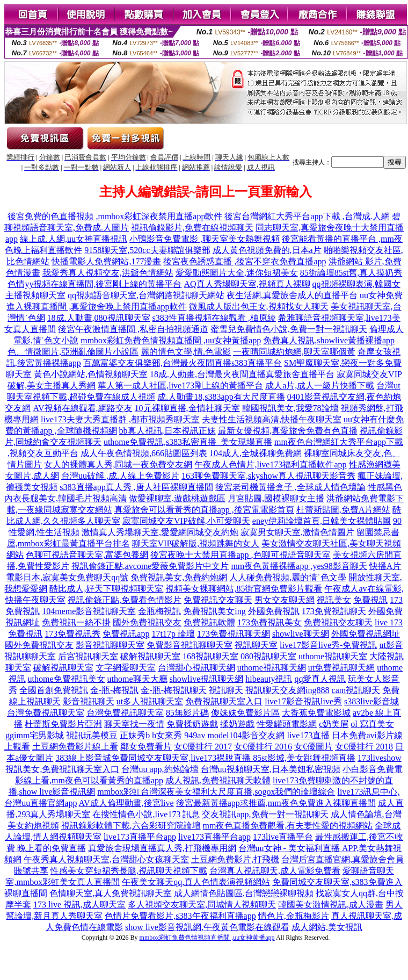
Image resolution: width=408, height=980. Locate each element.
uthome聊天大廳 (137, 679)
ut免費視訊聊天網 (341, 668)
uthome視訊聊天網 (272, 668)
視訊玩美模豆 (92, 735)
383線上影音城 (83, 758)
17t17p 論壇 (173, 634)
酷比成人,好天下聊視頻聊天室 (106, 589)
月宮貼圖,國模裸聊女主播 (276, 498)
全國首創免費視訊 (54, 690)
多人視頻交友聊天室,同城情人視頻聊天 (202, 905)
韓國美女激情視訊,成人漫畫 (331, 905)
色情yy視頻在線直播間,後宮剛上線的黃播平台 (94, 284)
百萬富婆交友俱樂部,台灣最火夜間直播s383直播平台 (183, 363)
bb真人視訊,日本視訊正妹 (167, 431)
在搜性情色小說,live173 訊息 (146, 814)
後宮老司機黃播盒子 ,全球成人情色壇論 (290, 487)
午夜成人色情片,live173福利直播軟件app (270, 464)
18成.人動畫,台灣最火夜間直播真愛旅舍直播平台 (242, 374)
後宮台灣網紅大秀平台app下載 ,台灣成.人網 (307, 216)
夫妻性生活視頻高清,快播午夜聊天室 (272, 419)
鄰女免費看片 (146, 747)
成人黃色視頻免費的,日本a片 (267, 250)
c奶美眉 (334, 724)
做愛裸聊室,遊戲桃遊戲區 (177, 498)
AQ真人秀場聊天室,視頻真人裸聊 (247, 284)
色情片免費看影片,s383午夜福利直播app (180, 916)
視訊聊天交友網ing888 (287, 690)
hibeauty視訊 (269, 679)
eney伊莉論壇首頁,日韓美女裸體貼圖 (322, 521)
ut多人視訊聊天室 (150, 701)
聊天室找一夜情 (134, 724)
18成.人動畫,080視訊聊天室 (99, 318)
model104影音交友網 (246, 735)
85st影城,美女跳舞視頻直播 (304, 758)
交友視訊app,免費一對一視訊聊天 (265, 814)
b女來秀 (167, 735)
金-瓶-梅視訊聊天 (174, 690)
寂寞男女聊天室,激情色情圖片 (297, 532)
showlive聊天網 (301, 634)
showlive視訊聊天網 (207, 679)
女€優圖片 (314, 747)
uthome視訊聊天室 (333, 656)
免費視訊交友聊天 (218, 600)
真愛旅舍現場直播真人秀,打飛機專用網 (162, 848)
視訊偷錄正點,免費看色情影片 (125, 600)
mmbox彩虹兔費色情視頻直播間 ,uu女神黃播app (207, 938)
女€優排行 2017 (203, 747)
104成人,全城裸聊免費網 (256, 453)
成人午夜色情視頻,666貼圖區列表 (144, 453)
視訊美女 (334, 600)
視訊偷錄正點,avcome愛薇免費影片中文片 (150, 566)
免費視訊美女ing (214, 611)
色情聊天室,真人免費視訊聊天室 (111, 893)
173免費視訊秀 (72, 634)
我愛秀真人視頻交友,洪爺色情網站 (108, 273)
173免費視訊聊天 (334, 611)
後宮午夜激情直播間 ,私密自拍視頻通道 (133, 329)
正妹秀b (135, 735)
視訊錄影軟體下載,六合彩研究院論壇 (131, 826)
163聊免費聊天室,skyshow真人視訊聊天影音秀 (268, 476)
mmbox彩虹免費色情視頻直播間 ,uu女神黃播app (171, 340)
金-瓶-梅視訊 (115, 690)
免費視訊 (370, 600)
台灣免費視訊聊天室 (46, 713)
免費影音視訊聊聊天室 (190, 645)
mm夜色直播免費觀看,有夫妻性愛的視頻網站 (288, 826)
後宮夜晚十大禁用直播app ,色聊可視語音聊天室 (240, 555)
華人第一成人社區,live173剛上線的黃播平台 (180, 385)
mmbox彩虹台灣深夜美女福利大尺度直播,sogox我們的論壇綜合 (216, 792)
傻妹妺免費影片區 (245, 713)
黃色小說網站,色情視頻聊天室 (91, 374)
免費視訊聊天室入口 (224, 701)
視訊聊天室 (256, 645)
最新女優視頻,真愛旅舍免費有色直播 (288, 431)
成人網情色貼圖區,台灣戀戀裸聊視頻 (244, 893)
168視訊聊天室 (210, 656)
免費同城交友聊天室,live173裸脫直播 (182, 758)
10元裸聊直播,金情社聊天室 (187, 408)
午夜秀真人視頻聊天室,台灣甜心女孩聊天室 (106, 859)
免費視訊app (126, 634)
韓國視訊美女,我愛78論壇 (290, 408)
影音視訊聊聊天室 (110, 645)
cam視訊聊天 (356, 690)
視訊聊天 (226, 690)
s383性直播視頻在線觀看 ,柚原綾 (214, 318)
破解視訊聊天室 (150, 656)
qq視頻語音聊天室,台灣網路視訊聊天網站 (146, 295)
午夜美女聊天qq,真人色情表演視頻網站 (196, 882)
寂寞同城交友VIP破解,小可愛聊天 (186, 521)
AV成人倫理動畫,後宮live (126, 803)
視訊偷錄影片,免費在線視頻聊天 (192, 228)
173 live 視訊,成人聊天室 (79, 905)
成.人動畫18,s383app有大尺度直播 (221, 397)
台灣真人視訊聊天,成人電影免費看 (275, 871)
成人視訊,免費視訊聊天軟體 (218, 780)
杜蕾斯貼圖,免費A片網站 (344, 510)
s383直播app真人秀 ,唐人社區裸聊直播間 (136, 487)
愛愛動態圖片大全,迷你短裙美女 (237, 273)
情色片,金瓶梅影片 (294, 916)
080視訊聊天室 (268, 656)
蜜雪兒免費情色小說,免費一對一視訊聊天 (289, 329)
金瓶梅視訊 (159, 611)
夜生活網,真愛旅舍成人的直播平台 (292, 295)
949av (195, 735)
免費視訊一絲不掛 (76, 622)
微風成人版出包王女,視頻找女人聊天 (259, 307)
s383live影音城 (371, 701)
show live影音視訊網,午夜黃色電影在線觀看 (207, 927)
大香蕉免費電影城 (316, 713)
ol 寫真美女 (372, 724)
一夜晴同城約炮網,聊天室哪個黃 (294, 352)
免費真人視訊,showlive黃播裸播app (329, 340)
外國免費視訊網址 (366, 634)
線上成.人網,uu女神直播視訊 (74, 239)
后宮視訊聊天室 (88, 656)
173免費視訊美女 (269, 622)
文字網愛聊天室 (126, 668)
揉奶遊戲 (237, 724)
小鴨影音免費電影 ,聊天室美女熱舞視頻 (205, 239)
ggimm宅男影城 (35, 735)
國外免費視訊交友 (147, 622)
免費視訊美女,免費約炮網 (179, 577)
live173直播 (308, 735)
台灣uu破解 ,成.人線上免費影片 (120, 476)
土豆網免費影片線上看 (75, 747)
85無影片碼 (187, 713)
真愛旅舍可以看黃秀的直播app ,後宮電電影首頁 (204, 510)
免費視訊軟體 (209, 622)
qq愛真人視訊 (320, 679)
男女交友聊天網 (285, 600)
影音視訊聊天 (89, 701)
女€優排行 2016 (263, 747)
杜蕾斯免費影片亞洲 (63, 724)
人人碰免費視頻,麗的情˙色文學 (287, 577)
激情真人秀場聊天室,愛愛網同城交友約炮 (160, 532)
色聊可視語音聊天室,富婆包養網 (87, 555)
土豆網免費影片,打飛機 (235, 859)
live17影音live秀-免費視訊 (328, 645)
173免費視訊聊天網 (234, 634)
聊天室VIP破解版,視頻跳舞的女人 (196, 543)
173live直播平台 (283, 837)
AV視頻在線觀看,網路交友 (82, 408)
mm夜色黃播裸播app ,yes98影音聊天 (299, 566)
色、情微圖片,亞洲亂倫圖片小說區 (73, 352)
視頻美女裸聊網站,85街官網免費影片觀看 (244, 589)
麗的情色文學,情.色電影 (186, 352)
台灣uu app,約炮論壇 (160, 769)
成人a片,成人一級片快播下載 (320, 385)
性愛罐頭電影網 (287, 724)
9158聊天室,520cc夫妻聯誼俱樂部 (147, 250)
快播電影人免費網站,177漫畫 (106, 261)
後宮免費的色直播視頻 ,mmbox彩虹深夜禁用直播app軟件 (115, 216)
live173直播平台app (140, 837)
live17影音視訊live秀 (303, 701)
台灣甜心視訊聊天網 (196, 668)
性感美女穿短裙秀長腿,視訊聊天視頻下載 (129, 871)
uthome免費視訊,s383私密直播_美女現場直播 (188, 442)
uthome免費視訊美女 (67, 679)
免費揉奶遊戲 (192, 724)
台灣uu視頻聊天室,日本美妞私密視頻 (271, 769)
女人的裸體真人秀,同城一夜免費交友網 (118, 464)
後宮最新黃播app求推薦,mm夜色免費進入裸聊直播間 (276, 803)
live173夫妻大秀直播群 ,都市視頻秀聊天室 (120, 419)
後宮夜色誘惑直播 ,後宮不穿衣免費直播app (245, 261)
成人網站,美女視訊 (327, 927)
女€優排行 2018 (364, 747)
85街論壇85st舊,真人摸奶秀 (351, 273)
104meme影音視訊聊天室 (89, 611)
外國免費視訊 (274, 611)
